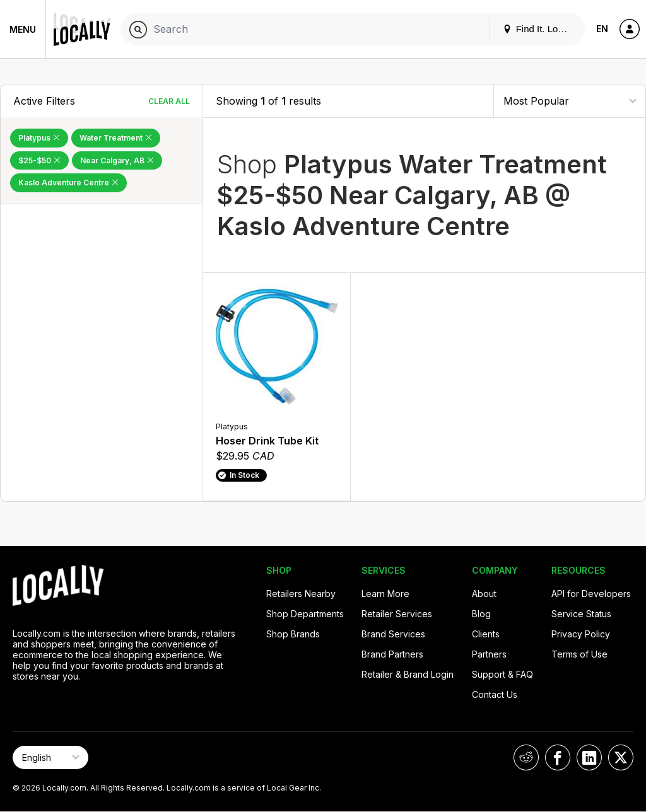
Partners (489, 654)
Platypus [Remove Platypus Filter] (39, 138)
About (484, 594)
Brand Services (393, 634)
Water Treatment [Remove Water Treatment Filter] (116, 138)
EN (602, 29)
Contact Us (495, 694)
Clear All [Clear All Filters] (169, 101)
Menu (23, 29)
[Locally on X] (621, 757)
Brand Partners (392, 654)
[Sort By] (570, 101)
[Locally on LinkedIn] (589, 757)
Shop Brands (293, 634)
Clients (486, 634)
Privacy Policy (581, 634)
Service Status (581, 614)
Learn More (385, 594)
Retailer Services (397, 614)
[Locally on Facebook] (558, 757)
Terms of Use (579, 654)
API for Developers (591, 594)
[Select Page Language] (50, 757)
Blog (481, 614)
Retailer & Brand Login (408, 674)
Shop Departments (305, 614)
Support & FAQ (502, 674)
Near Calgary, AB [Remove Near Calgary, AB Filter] (117, 160)
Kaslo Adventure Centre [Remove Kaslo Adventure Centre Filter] (68, 183)
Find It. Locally (540, 29)
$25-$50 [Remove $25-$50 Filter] (39, 160)
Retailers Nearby (301, 594)
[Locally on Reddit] (526, 757)
